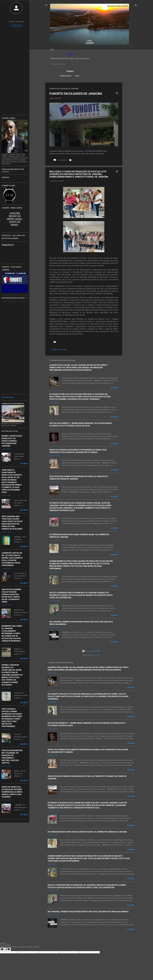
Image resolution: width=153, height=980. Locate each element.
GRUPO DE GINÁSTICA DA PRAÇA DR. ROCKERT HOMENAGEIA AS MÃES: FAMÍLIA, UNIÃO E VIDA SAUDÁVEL (12, 792)
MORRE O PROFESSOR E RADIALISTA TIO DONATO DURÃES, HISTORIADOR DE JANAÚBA (12, 441)
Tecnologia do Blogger (91, 651)
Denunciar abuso (8, 397)
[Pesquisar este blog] (91, 64)
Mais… (122, 76)
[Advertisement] (130, 114)
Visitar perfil (16, 26)
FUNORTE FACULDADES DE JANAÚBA (76, 94)
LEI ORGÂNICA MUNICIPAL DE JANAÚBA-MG (90, 76)
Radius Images (96, 656)
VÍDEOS (113, 76)
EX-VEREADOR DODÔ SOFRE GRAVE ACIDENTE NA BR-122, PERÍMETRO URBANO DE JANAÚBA (87, 832)
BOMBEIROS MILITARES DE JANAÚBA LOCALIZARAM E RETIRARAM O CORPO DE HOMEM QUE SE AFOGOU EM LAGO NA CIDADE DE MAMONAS (12, 633)
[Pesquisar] (136, 6)
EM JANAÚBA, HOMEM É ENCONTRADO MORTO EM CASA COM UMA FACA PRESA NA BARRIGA (88, 912)
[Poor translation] (8, 950)
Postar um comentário (59, 350)
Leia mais (114, 388)
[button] (117, 94)
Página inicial (64, 76)
